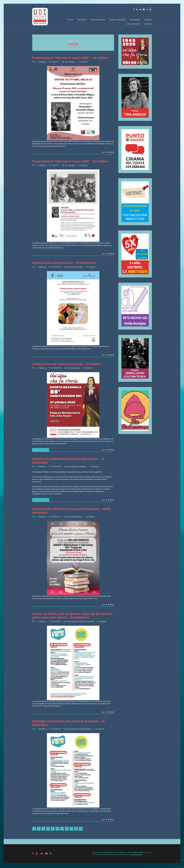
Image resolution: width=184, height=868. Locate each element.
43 (76, 830)
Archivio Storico (98, 20)
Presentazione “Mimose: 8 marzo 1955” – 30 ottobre (71, 58)
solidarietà (74, 467)
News (34, 62)
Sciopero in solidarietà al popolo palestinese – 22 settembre (69, 461)
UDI (72, 368)
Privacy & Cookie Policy (136, 856)
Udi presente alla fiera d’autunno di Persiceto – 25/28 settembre (73, 512)
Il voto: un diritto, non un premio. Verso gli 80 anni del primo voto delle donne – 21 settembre (71, 617)
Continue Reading (41, 450)
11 (62, 830)
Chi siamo (82, 20)
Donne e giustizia (118, 20)
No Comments (83, 62)
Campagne (135, 20)
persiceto (73, 518)
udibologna (72, 62)
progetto (74, 267)
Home (70, 20)
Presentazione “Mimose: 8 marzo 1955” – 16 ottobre (71, 162)
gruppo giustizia (75, 623)
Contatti (148, 24)
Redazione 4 (43, 62)
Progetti (148, 20)
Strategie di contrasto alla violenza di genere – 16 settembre (70, 724)
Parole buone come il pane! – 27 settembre (65, 263)
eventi (67, 62)
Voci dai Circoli (133, 24)
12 (67, 830)
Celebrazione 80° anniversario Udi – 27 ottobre (68, 364)
